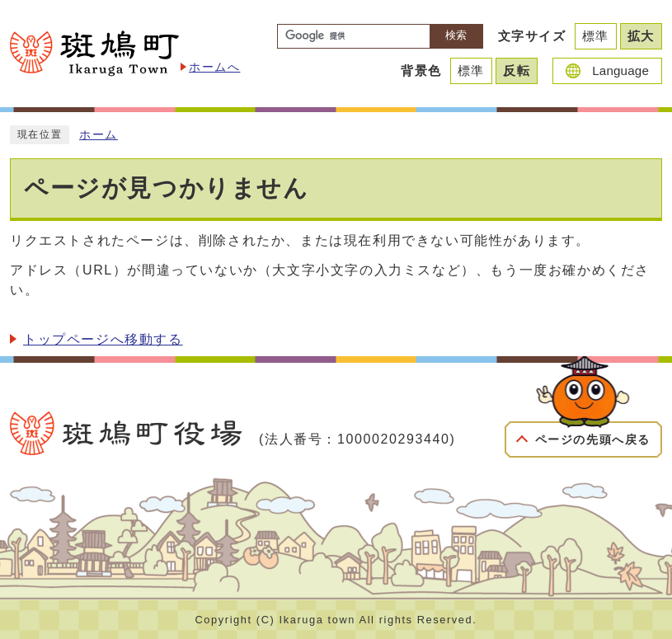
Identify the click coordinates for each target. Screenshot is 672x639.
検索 (456, 35)
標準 (596, 36)
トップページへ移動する (103, 339)
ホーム (99, 135)
